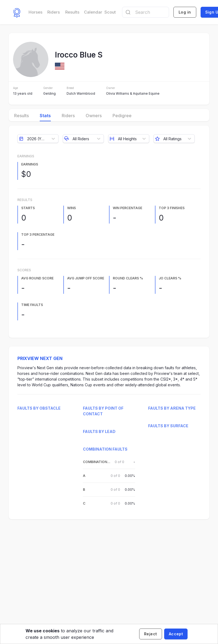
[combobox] (146, 12)
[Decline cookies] (151, 634)
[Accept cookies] (176, 634)
